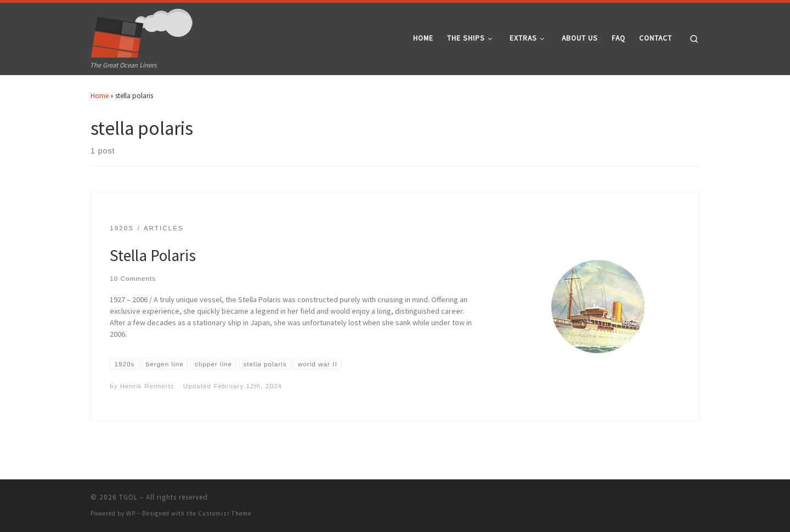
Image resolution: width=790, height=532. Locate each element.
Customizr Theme (225, 513)
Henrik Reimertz (147, 386)
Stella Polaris (153, 255)
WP (131, 513)
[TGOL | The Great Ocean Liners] (142, 31)
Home (100, 96)
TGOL (128, 497)
